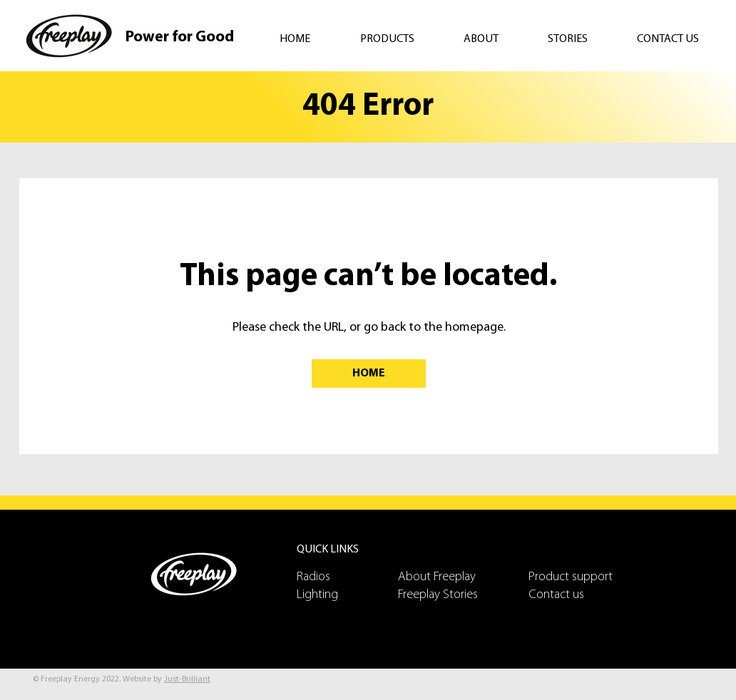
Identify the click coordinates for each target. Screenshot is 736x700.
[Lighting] (347, 595)
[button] (401, 39)
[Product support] (579, 577)
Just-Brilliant (187, 679)
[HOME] (369, 374)
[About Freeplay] (449, 577)
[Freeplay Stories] (449, 595)
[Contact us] (579, 595)
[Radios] (347, 577)
